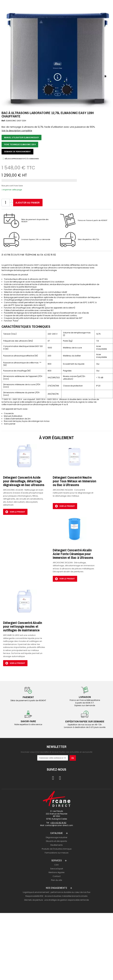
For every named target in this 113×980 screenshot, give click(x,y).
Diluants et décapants (56, 841)
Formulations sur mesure (56, 853)
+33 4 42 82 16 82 (58, 823)
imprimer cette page (12, 190)
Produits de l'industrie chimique (57, 849)
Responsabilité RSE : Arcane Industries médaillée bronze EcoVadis (56, 896)
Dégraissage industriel (56, 837)
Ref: (4, 121)
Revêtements (57, 845)
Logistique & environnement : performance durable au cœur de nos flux (57, 892)
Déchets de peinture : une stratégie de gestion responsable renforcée (56, 900)
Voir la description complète (17, 131)
